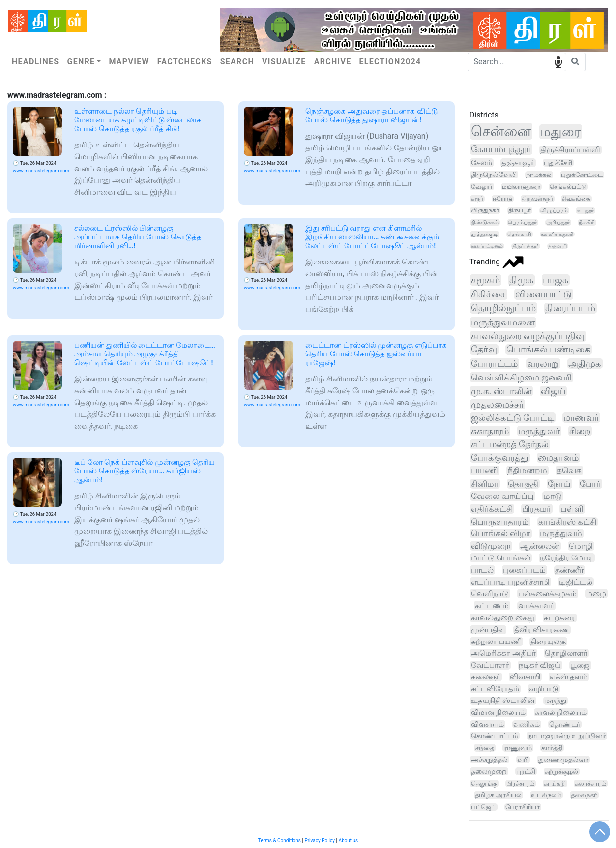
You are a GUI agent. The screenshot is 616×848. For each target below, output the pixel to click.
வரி (523, 760)
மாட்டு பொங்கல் (501, 558)
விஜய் (553, 391)
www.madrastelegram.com (41, 170)
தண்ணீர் (569, 570)
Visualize (284, 62)
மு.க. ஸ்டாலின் (501, 391)
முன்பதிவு (488, 630)
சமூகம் (485, 280)
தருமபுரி (557, 246)
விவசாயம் (487, 724)
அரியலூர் (558, 222)
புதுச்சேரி (558, 163)
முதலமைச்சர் (497, 404)
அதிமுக (585, 364)
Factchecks (185, 62)
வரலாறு (543, 364)
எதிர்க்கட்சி (492, 509)
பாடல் (482, 570)
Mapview (129, 62)
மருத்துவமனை (503, 322)
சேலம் (482, 163)
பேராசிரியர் (523, 807)
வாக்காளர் (536, 606)
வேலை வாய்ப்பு (502, 496)
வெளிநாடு (490, 594)
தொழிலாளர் (566, 653)
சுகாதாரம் (490, 431)
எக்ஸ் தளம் (569, 677)
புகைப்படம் (524, 570)
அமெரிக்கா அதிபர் (503, 653)
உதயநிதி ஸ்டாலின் (503, 701)
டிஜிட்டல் (576, 582)
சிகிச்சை (488, 294)
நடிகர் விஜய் (540, 665)
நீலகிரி (587, 222)
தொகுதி (523, 484)
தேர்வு (484, 350)
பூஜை (580, 665)
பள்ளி (572, 509)
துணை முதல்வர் (563, 760)
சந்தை (484, 748)
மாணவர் (581, 418)
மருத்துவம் (561, 534)
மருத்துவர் (539, 431)
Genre (81, 62)
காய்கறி (555, 783)
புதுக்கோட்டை (582, 175)
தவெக (569, 470)
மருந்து (555, 701)
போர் (590, 484)
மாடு (553, 496)
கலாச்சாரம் (590, 783)
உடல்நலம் (546, 795)
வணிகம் (527, 724)
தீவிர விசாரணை (542, 630)
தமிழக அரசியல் (498, 795)
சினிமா (485, 484)
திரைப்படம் (570, 308)
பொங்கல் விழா (501, 534)
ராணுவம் (518, 748)
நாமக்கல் (539, 175)
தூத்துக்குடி (484, 234)
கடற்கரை (559, 618)
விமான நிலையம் (499, 713)
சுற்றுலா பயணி (496, 642)
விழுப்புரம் (554, 211)
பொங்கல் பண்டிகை (549, 350)
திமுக (521, 280)
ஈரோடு (502, 199)
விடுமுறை (491, 546)
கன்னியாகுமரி (557, 234)
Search (237, 62)
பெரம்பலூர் (522, 222)
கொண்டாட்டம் (495, 736)
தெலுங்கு (484, 783)
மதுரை (560, 132)
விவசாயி (525, 677)
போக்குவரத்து (500, 458)
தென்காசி (519, 234)
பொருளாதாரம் (500, 522)
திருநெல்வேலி (494, 175)
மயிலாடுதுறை (521, 187)
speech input (558, 61)
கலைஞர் (486, 677)
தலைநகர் (584, 795)
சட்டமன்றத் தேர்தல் (510, 444)
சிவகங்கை (576, 199)
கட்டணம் (492, 605)
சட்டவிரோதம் (495, 689)
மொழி (581, 546)
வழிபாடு (543, 689)
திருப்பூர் (520, 210)
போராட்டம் (494, 364)
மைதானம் (558, 458)
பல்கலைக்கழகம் (547, 594)
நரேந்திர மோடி (567, 558)
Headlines (35, 62)
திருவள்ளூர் (537, 199)
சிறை (580, 431)
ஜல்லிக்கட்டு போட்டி (513, 418)
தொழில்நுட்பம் (503, 308)
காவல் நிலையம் (561, 712)
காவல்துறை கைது (503, 618)
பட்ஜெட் (484, 807)
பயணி (484, 470)
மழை (596, 594)
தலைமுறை (489, 771)
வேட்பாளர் (490, 665)
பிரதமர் (537, 509)
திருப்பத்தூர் (526, 246)
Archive (333, 62)
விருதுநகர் (485, 210)
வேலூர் (482, 187)
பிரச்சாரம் (520, 783)
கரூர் (477, 199)
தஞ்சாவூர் (518, 163)
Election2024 (390, 62)
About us (348, 840)
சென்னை (501, 131)
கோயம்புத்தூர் (501, 149)
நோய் (559, 484)
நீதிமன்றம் (527, 470)
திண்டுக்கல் (485, 222)
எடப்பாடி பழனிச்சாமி (510, 582)
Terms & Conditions (279, 840)
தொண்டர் (565, 724)
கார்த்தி (552, 748)
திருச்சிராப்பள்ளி (570, 150)
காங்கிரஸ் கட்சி (567, 522)
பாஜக (556, 280)
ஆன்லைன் (540, 546)
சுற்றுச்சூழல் (561, 772)
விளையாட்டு (543, 294)
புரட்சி (526, 771)
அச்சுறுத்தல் (489, 760)
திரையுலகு (548, 642)
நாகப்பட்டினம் (487, 246)
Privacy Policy (320, 840)
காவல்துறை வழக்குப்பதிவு (528, 336)
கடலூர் (585, 211)
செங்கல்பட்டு (568, 187)
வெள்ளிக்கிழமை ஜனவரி (522, 377)
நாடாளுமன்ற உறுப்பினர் (567, 736)
